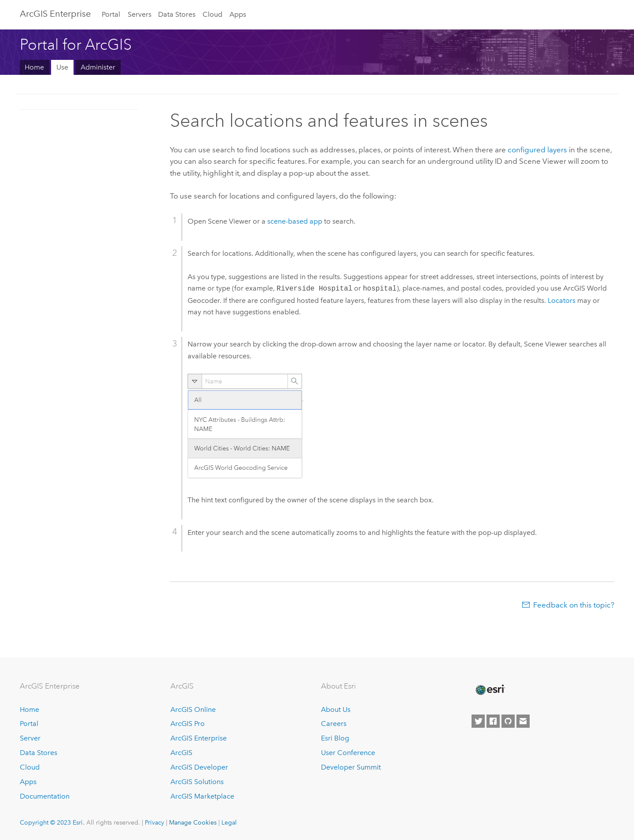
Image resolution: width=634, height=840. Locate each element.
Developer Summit (351, 767)
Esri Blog (335, 738)
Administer (98, 67)
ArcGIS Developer (199, 767)
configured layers (537, 150)
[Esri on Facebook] (493, 721)
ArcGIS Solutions (197, 782)
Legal (229, 822)
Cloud (212, 14)
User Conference (348, 753)
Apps (238, 14)
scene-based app (295, 221)
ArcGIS (181, 753)
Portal (111, 14)
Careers (334, 724)
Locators (562, 300)
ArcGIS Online (193, 709)
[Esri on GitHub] (508, 721)
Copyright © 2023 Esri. (52, 822)
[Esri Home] (490, 690)
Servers (140, 14)
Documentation (45, 796)
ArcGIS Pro (188, 724)
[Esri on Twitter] (478, 721)
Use (62, 67)
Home (34, 67)
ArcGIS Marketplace (202, 796)
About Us (336, 709)
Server (30, 738)
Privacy (155, 822)
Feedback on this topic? (574, 605)
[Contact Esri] (523, 721)
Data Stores (177, 14)
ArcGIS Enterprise (55, 14)
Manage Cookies (193, 822)
